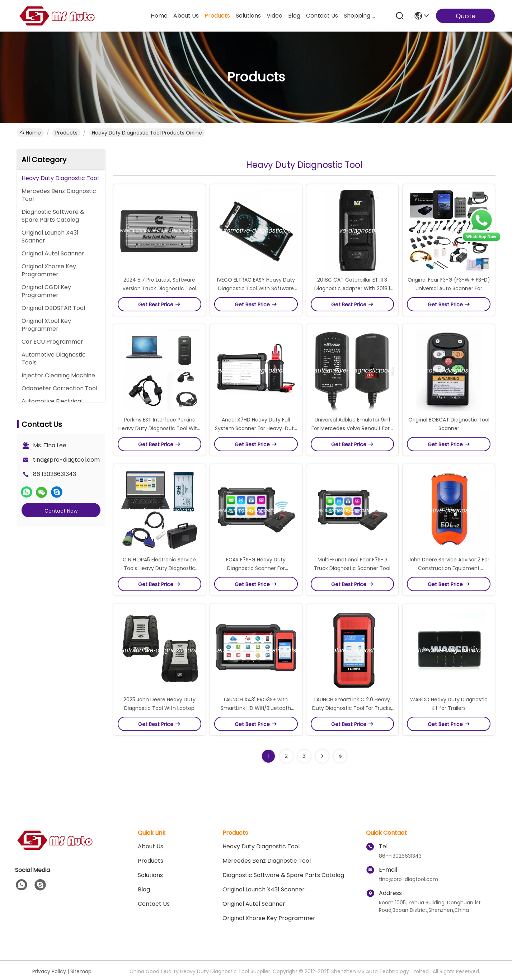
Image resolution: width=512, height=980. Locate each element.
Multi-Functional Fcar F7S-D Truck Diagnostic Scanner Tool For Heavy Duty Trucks (352, 568)
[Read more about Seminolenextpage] (322, 756)
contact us (322, 16)
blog (294, 16)
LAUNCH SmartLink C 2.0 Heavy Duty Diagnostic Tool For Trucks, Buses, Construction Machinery (352, 708)
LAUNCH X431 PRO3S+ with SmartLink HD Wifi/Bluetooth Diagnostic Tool (256, 708)
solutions (248, 16)
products (217, 16)
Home (159, 16)
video (274, 16)
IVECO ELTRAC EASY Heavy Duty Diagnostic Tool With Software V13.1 (256, 288)
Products (66, 133)
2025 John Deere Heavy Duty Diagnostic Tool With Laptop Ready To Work (159, 708)
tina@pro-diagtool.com (66, 460)
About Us (151, 846)
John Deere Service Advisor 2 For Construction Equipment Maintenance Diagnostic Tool (449, 568)
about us (186, 16)
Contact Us (154, 904)
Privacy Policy (49, 971)
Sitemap (81, 971)
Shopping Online (361, 16)
